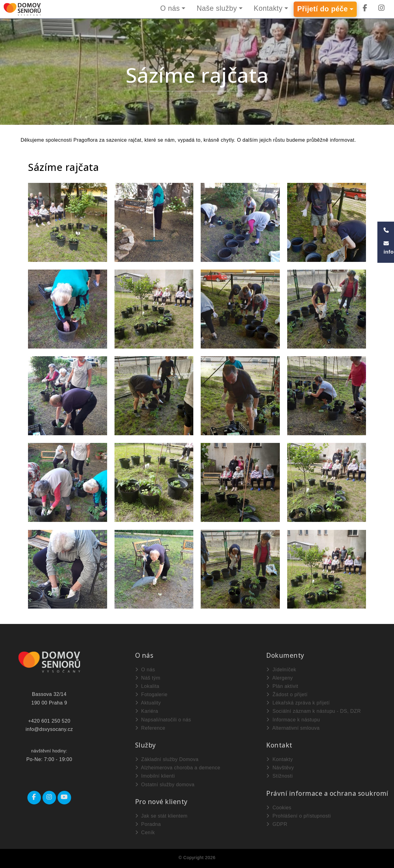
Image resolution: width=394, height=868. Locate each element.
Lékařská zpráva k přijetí (298, 703)
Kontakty (268, 8)
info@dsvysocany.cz (49, 729)
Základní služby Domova (167, 759)
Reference (150, 728)
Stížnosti (279, 776)
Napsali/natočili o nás (163, 720)
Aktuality (148, 703)
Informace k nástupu (293, 720)
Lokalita (147, 686)
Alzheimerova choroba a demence (178, 768)
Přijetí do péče (322, 9)
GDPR (277, 824)
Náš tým (148, 678)
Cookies (279, 808)
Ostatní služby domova (165, 785)
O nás (170, 8)
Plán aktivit (282, 686)
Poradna (148, 824)
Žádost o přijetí (287, 694)
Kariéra (147, 711)
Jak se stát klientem (161, 816)
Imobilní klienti (155, 776)
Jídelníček (281, 670)
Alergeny (279, 678)
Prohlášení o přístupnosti (298, 816)
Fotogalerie (151, 694)
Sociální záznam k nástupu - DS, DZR (314, 711)
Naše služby (217, 8)
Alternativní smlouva (293, 728)
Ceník (145, 832)
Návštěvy (280, 768)
